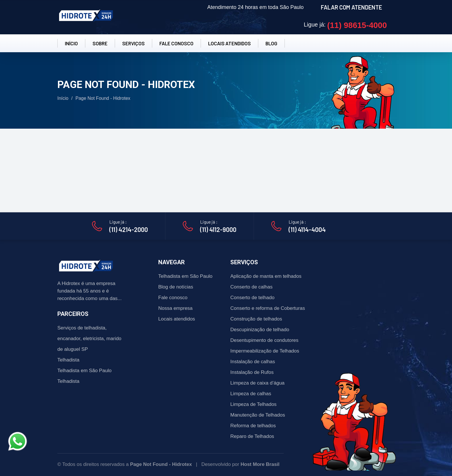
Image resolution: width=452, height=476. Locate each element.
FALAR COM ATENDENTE (351, 7)
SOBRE (100, 43)
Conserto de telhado (252, 298)
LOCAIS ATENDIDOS (229, 43)
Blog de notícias (176, 287)
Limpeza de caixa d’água (257, 383)
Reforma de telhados (253, 426)
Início (63, 98)
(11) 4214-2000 (129, 229)
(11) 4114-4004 (307, 229)
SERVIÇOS (133, 43)
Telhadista (68, 360)
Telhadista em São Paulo (84, 371)
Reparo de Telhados (252, 436)
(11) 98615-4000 (357, 25)
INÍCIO (71, 43)
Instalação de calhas (253, 362)
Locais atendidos (177, 319)
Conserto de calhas (251, 287)
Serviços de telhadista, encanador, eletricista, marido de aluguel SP (89, 339)
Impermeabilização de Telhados (265, 351)
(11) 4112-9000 (218, 229)
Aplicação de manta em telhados (266, 276)
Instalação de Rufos (252, 372)
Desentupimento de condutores (264, 340)
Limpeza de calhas (251, 394)
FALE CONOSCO (176, 43)
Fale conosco (173, 298)
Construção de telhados (256, 319)
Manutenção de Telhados (258, 415)
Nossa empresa (175, 308)
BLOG (271, 43)
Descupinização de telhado (260, 330)
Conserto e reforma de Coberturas (268, 308)
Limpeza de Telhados (253, 404)
